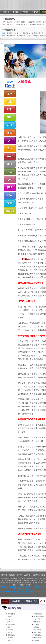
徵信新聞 (36, 575)
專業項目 (25, 12)
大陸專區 (27, 575)
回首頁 (43, 575)
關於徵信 (6, 12)
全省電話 (16, 12)
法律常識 (35, 12)
